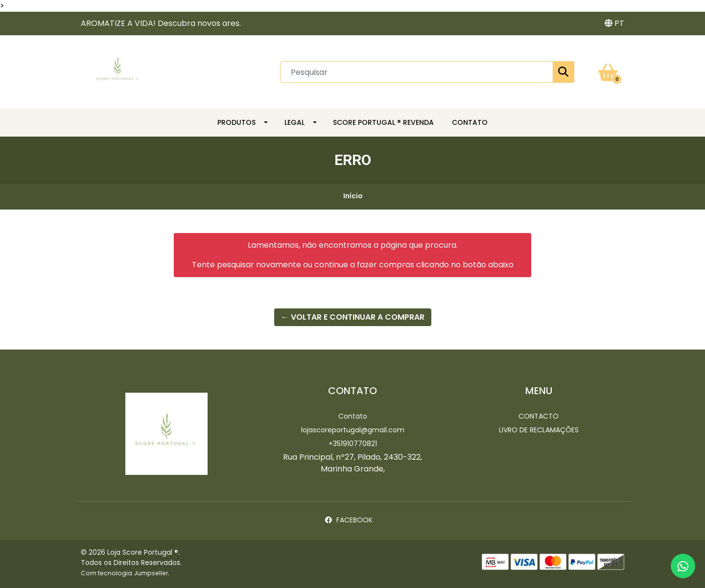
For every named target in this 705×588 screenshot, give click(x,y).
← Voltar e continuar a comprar (353, 317)
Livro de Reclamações (539, 430)
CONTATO (470, 122)
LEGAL (294, 122)
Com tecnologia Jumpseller (124, 573)
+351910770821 (353, 444)
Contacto (539, 416)
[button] (614, 24)
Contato (353, 416)
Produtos (236, 122)
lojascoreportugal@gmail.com (353, 430)
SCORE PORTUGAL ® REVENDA (383, 122)
